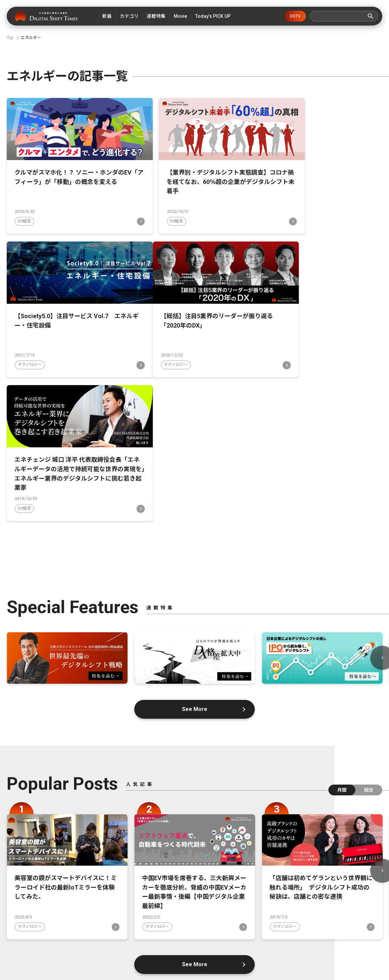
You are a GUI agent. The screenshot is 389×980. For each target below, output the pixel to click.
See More (195, 548)
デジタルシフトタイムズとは (65, 930)
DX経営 (25, 212)
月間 (342, 629)
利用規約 (192, 941)
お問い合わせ (233, 930)
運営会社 (189, 930)
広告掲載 (340, 930)
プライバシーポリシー (289, 930)
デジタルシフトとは (137, 930)
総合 (369, 629)
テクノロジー (285, 212)
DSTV (295, 16)
